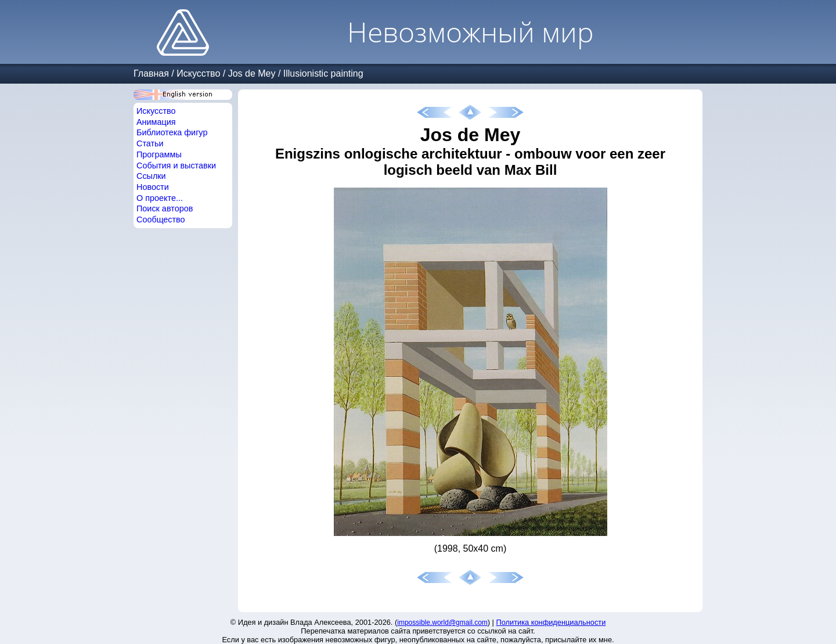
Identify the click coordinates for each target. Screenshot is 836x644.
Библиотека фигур (172, 132)
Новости (153, 187)
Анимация (156, 122)
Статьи (150, 143)
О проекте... (160, 198)
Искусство (198, 73)
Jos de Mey (252, 73)
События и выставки (176, 166)
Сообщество (161, 220)
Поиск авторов (165, 208)
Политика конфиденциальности (551, 622)
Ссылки (151, 176)
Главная (151, 73)
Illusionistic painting (323, 73)
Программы (159, 154)
